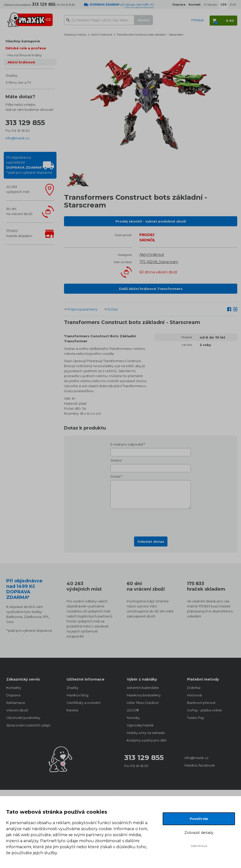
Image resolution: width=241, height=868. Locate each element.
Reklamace (16, 703)
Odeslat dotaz (151, 541)
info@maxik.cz (17, 138)
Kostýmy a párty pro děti (147, 740)
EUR (233, 5)
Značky (11, 75)
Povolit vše (199, 819)
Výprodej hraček (140, 725)
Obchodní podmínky (23, 718)
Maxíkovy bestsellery (144, 695)
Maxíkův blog (77, 695)
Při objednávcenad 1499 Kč (29, 165)
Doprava (13, 695)
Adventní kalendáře (143, 688)
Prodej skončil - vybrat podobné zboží (151, 221)
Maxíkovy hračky (75, 35)
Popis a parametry (83, 309)
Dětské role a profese (26, 48)
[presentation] (151, 521)
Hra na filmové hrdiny (25, 55)
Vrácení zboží (17, 710)
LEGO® (133, 710)
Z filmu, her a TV (18, 82)
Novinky (133, 718)
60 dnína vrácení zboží (19, 211)
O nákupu (210, 5)
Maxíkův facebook (200, 765)
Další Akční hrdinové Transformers (151, 289)
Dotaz (113, 309)
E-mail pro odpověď (127, 444)
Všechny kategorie (23, 41)
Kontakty (14, 688)
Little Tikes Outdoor (143, 703)
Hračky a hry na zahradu (146, 733)
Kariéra (72, 710)
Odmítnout (199, 846)
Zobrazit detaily (199, 833)
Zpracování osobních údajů (28, 725)
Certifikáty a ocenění (83, 703)
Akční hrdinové (21, 62)
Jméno (116, 460)
